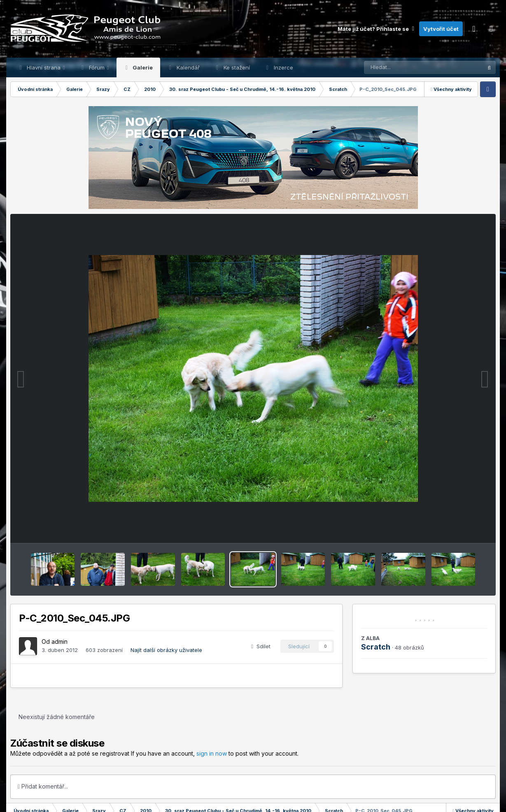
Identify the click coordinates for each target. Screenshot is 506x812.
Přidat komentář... (43, 786)
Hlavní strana (44, 67)
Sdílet (261, 646)
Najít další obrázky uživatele (166, 650)
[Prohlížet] (408, 67)
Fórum (97, 67)
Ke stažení (236, 67)
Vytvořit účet (441, 29)
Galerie (142, 67)
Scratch (376, 647)
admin (59, 641)
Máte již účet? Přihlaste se (376, 29)
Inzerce (283, 67)
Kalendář (187, 67)
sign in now (212, 753)
